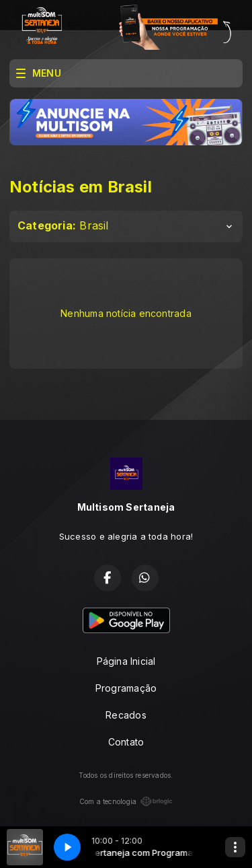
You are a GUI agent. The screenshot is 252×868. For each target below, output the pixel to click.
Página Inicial (126, 661)
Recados (126, 715)
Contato (126, 742)
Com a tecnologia (126, 801)
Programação (126, 688)
